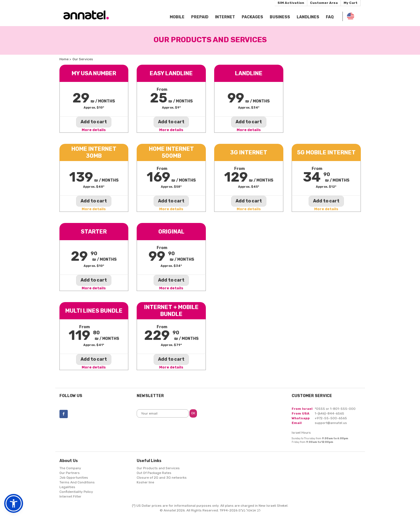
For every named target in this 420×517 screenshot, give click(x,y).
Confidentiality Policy (76, 492)
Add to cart (94, 122)
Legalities (67, 487)
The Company (70, 468)
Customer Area (324, 3)
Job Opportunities (74, 478)
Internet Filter (70, 496)
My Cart (351, 3)
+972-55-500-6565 (331, 418)
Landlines (308, 17)
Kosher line (145, 482)
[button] (14, 503)
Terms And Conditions (77, 482)
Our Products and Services (158, 468)
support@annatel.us (331, 423)
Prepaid (200, 17)
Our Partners (70, 473)
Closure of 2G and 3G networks (162, 478)
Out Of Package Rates (154, 473)
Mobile (177, 17)
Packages (252, 17)
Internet (225, 17)
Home (64, 59)
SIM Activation (291, 3)
